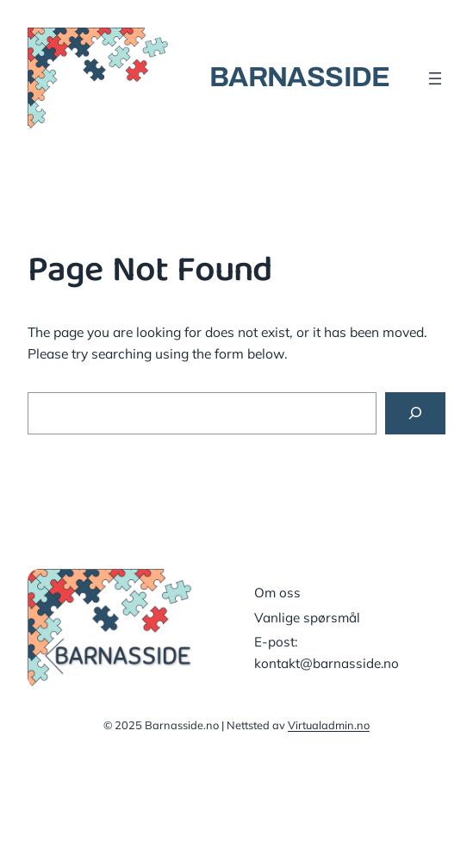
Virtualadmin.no (329, 725)
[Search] (415, 413)
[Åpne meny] (435, 78)
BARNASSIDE (300, 77)
